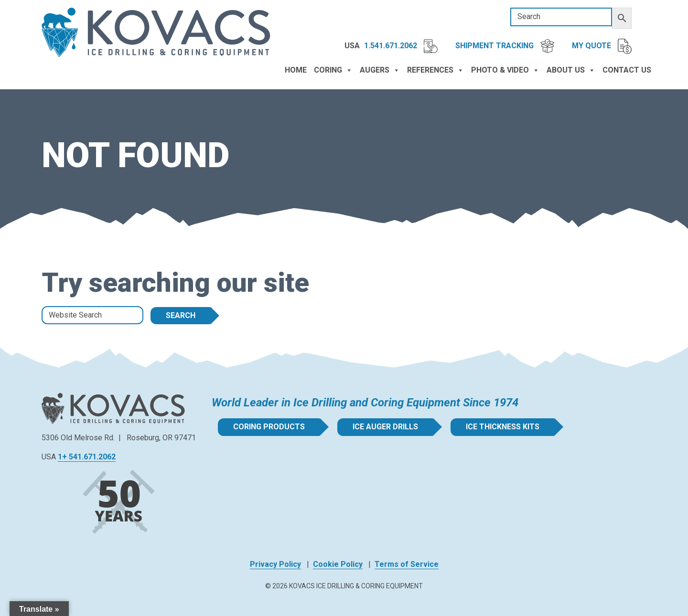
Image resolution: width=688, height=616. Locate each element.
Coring (333, 70)
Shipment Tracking (505, 46)
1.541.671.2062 (401, 46)
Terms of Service (407, 564)
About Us (571, 70)
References (435, 70)
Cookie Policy (338, 564)
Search (181, 315)
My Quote (602, 46)
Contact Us (627, 70)
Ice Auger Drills (385, 427)
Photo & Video (505, 70)
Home (296, 70)
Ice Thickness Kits (503, 427)
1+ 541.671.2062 (87, 457)
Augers (380, 70)
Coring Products (269, 427)
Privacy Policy (275, 564)
